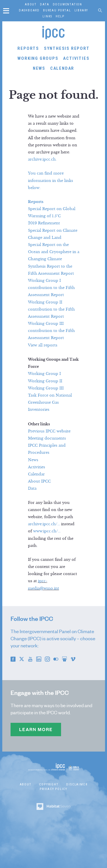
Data (45, 4)
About (31, 4)
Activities (76, 58)
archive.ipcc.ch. (42, 159)
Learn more (36, 729)
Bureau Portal (57, 10)
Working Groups (38, 58)
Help (60, 16)
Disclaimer (77, 784)
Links (47, 16)
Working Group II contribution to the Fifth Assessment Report (51, 309)
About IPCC (39, 481)
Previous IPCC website (49, 431)
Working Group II (45, 381)
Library (81, 10)
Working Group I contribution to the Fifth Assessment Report (51, 288)
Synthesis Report (67, 48)
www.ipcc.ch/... (47, 531)
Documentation (67, 4)
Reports (28, 48)
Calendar (62, 68)
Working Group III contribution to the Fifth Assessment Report (51, 331)
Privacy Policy (53, 789)
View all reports (43, 345)
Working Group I (44, 374)
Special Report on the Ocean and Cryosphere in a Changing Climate (54, 252)
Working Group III (46, 388)
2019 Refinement (44, 223)
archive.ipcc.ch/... (44, 524)
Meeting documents (47, 438)
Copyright (49, 784)
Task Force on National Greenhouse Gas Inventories (50, 403)
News (39, 68)
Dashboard (29, 10)
